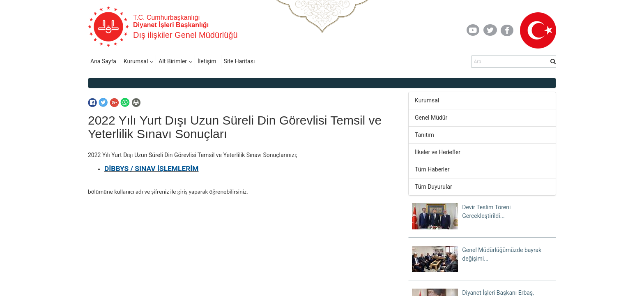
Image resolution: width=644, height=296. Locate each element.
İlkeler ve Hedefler (438, 152)
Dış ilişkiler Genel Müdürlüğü (185, 35)
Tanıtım (424, 135)
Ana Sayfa (103, 61)
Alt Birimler (173, 61)
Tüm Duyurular (434, 187)
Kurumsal (136, 61)
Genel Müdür (431, 118)
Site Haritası (239, 61)
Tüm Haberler (432, 169)
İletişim (207, 61)
